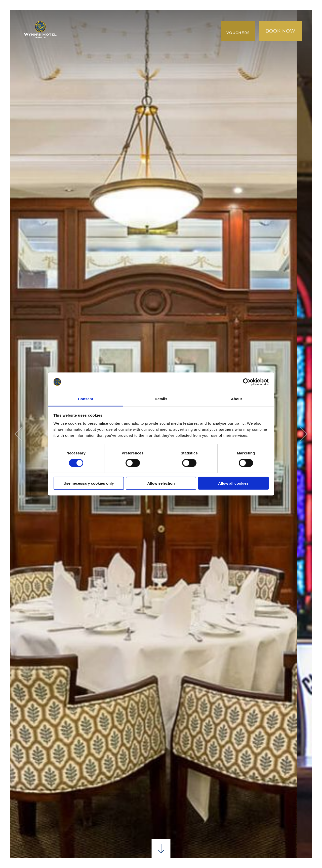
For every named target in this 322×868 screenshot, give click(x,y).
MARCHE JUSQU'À (89, 30)
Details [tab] (161, 399)
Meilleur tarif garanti (142, 30)
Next (301, 434)
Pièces (100, 20)
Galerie (185, 30)
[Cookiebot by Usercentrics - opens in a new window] (247, 382)
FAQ (146, 41)
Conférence (156, 20)
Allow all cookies (233, 483)
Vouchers (238, 33)
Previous (22, 434)
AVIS (132, 41)
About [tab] (236, 399)
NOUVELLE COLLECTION (95, 41)
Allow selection (161, 483)
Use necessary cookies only (89, 483)
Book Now (280, 31)
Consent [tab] (86, 399)
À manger (124, 20)
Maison (78, 20)
